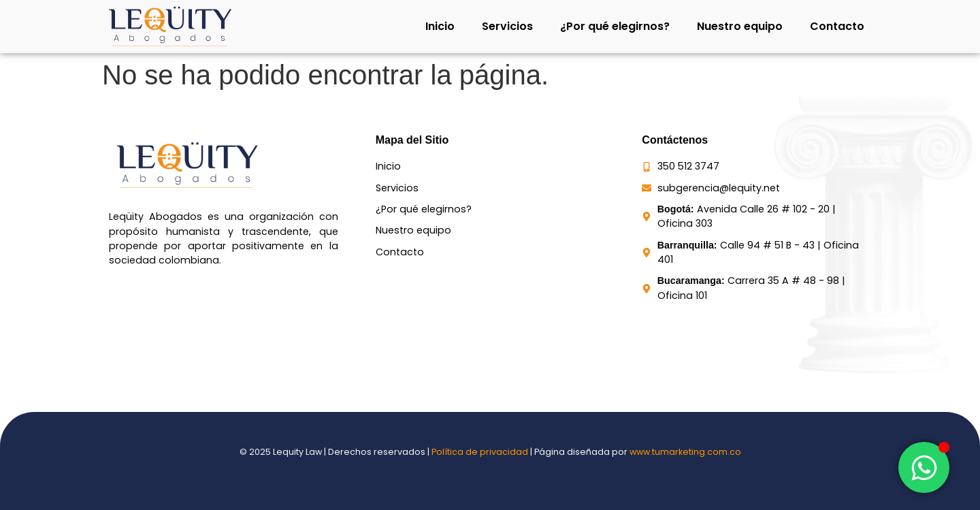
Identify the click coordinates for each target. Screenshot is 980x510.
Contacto (837, 26)
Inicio (440, 26)
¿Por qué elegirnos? (615, 26)
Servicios (507, 26)
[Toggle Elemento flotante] (924, 467)
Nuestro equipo (740, 26)
